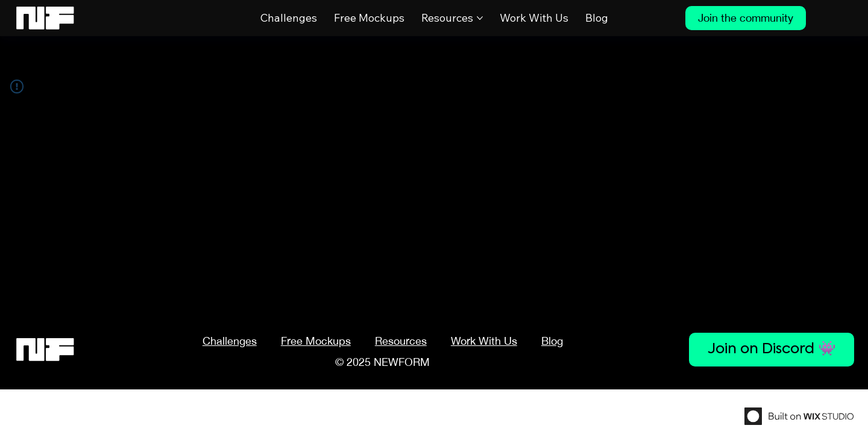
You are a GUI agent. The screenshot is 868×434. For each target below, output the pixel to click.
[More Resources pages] (480, 18)
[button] (401, 341)
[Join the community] (746, 18)
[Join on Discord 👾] (772, 350)
